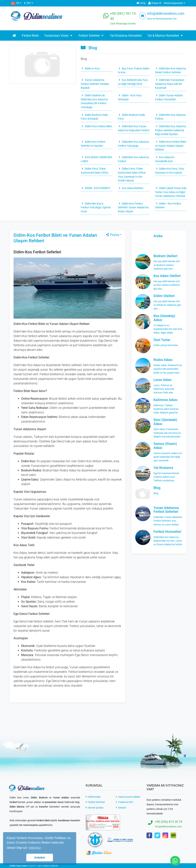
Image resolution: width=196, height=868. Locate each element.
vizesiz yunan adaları (128, 797)
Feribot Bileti (30, 36)
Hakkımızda (93, 797)
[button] (16, 3)
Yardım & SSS (124, 802)
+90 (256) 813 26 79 (169, 822)
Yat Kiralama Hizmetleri (126, 36)
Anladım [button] (40, 858)
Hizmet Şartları (95, 808)
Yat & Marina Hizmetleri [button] (166, 36)
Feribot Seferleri (95, 802)
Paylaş (112, 235)
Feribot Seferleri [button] (92, 36)
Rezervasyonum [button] (173, 3)
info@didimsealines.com (166, 14)
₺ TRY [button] (27, 3)
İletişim (121, 808)
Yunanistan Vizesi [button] (59, 36)
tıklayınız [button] (35, 848)
